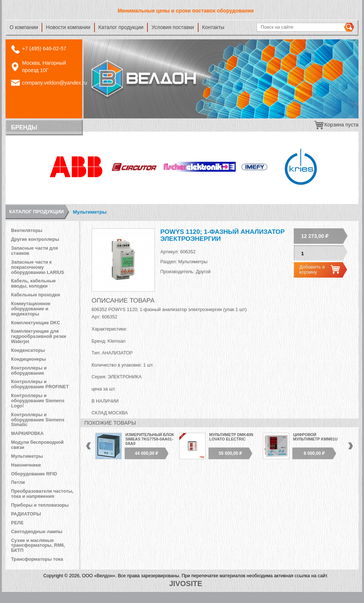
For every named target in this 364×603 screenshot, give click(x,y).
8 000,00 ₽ (314, 453)
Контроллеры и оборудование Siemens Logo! (38, 401)
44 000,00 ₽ (147, 453)
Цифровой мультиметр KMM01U (315, 437)
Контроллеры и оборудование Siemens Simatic (38, 420)
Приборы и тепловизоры (40, 505)
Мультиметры (90, 212)
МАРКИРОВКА (27, 433)
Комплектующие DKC (36, 323)
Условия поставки (173, 27)
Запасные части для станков (34, 251)
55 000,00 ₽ (231, 453)
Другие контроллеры (35, 239)
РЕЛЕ (17, 523)
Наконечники (26, 465)
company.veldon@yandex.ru (55, 83)
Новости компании (68, 27)
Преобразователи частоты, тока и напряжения (42, 494)
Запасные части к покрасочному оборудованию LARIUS (38, 267)
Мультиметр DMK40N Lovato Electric (231, 437)
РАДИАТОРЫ (26, 514)
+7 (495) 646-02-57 (44, 49)
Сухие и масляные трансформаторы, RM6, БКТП (38, 546)
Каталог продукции (121, 27)
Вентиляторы (27, 231)
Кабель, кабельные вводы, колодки (33, 283)
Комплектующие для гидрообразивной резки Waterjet (39, 336)
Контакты (213, 27)
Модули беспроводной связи (37, 445)
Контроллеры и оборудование (29, 371)
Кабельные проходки (35, 295)
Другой (203, 272)
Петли (18, 482)
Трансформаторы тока (37, 559)
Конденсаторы (28, 350)
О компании (24, 27)
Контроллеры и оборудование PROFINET (40, 384)
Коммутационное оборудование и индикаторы (31, 309)
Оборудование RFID (34, 474)
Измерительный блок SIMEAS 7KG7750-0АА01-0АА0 (150, 439)
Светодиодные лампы (37, 532)
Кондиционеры (28, 359)
